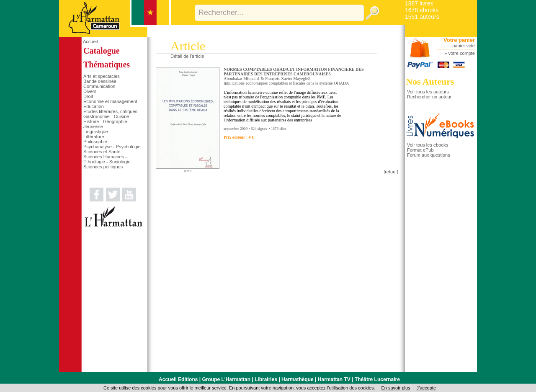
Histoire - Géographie (105, 121)
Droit (88, 96)
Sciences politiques (103, 167)
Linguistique (96, 132)
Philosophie (95, 142)
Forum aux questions (429, 155)
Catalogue (102, 51)
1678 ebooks (422, 10)
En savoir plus (396, 388)
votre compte (461, 53)
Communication (99, 86)
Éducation (94, 106)
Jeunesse (93, 126)
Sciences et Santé (102, 152)
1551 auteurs (422, 17)
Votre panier (459, 40)
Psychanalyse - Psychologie (112, 147)
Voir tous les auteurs (428, 92)
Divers (90, 91)
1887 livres (419, 3)
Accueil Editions (178, 379)
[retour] (391, 172)
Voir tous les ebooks (428, 145)
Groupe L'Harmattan (226, 379)
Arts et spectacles (102, 76)
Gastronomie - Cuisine (106, 116)
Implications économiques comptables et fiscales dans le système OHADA (286, 83)
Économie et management (110, 101)
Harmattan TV (334, 379)
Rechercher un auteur (429, 97)
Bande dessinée (100, 81)
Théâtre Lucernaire (377, 379)
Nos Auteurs (430, 81)
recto (188, 171)
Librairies (266, 379)
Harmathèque (298, 379)
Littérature (94, 137)
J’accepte (426, 388)
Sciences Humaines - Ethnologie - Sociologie (107, 159)
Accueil (90, 41)
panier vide (464, 46)
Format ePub (420, 150)
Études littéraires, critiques (110, 111)
